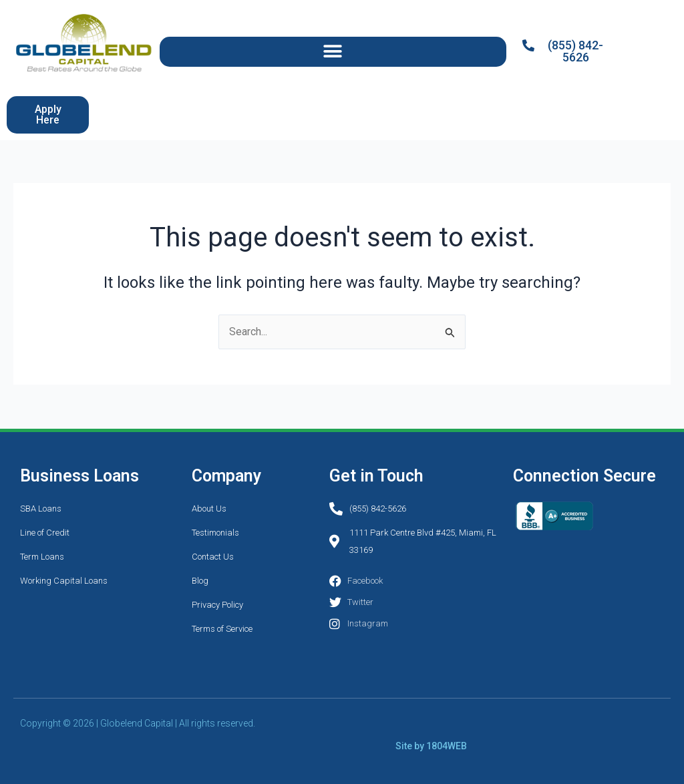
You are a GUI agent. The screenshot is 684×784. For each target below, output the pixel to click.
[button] (333, 52)
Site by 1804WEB (431, 746)
